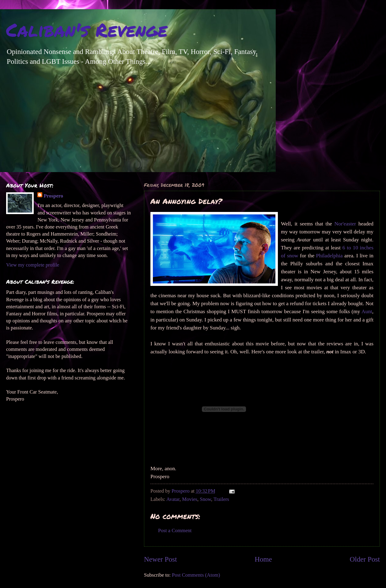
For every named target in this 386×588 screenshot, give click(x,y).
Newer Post (160, 559)
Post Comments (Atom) (196, 575)
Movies (190, 499)
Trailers (221, 499)
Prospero (53, 196)
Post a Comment (175, 530)
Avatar (173, 499)
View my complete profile (33, 265)
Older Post (365, 559)
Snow (205, 499)
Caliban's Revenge (87, 29)
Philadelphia (329, 256)
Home (263, 559)
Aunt (367, 311)
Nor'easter (345, 224)
